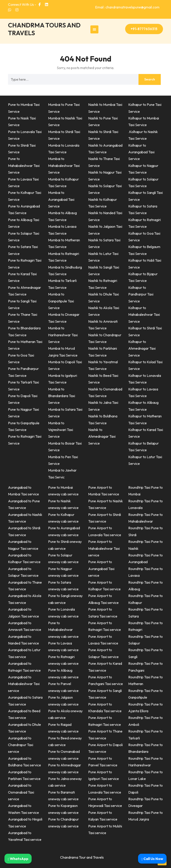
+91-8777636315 (144, 29)
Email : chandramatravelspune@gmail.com (127, 7)
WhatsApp (18, 859)
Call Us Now (152, 859)
